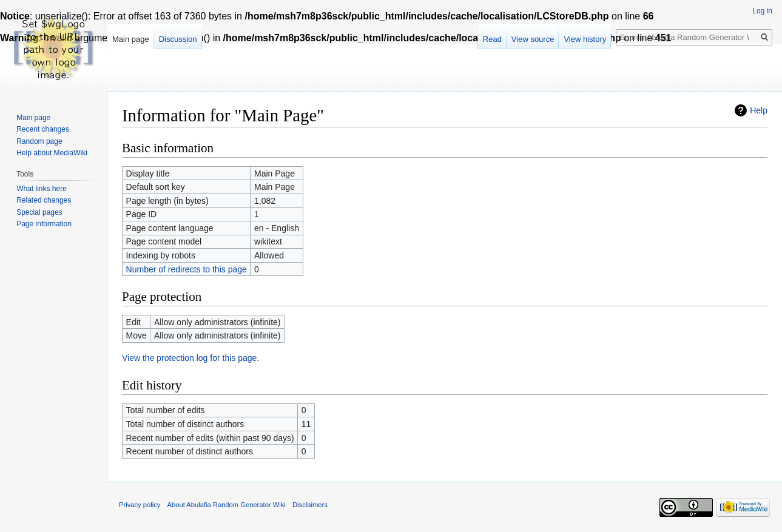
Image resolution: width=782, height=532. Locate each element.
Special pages (39, 212)
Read (492, 39)
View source (533, 39)
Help (759, 110)
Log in (762, 11)
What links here (42, 189)
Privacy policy (140, 505)
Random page (39, 141)
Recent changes (43, 129)
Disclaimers (310, 505)
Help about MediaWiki (52, 153)
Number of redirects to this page (187, 269)
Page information (44, 224)
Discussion (178, 39)
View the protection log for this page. (190, 358)
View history (585, 39)
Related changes (44, 200)
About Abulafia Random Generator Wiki (227, 505)
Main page (131, 39)
